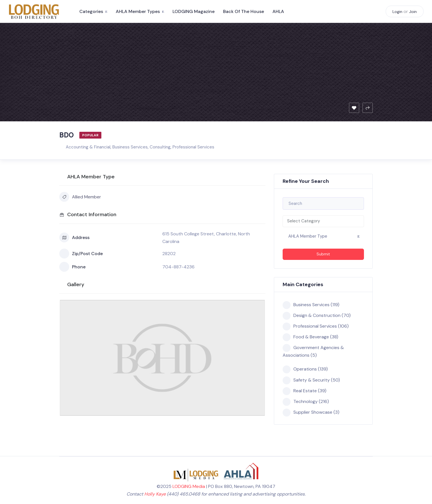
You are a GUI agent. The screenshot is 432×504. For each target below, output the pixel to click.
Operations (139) (305, 369)
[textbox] (323, 221)
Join (413, 12)
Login (397, 12)
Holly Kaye (155, 494)
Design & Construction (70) (317, 315)
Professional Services (193, 147)
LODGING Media (189, 486)
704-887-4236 (178, 267)
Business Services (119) (311, 305)
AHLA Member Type (308, 236)
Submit (323, 254)
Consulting (160, 147)
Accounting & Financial (88, 147)
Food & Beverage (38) (310, 337)
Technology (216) (306, 402)
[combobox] (323, 221)
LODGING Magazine (194, 11)
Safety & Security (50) (311, 380)
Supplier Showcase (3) (311, 412)
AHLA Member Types (138, 11)
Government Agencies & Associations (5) (313, 351)
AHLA (278, 11)
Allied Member (80, 197)
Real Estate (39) (305, 391)
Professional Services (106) (316, 326)
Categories (91, 11)
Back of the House (244, 11)
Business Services (130, 147)
